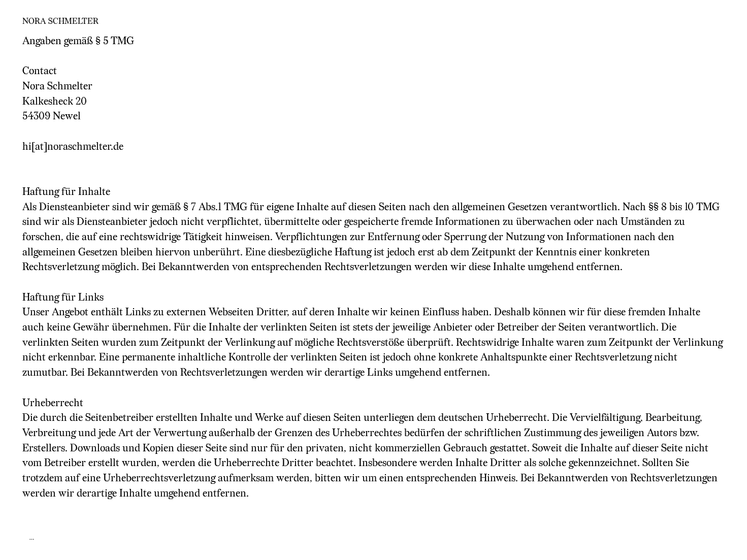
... (32, 537)
